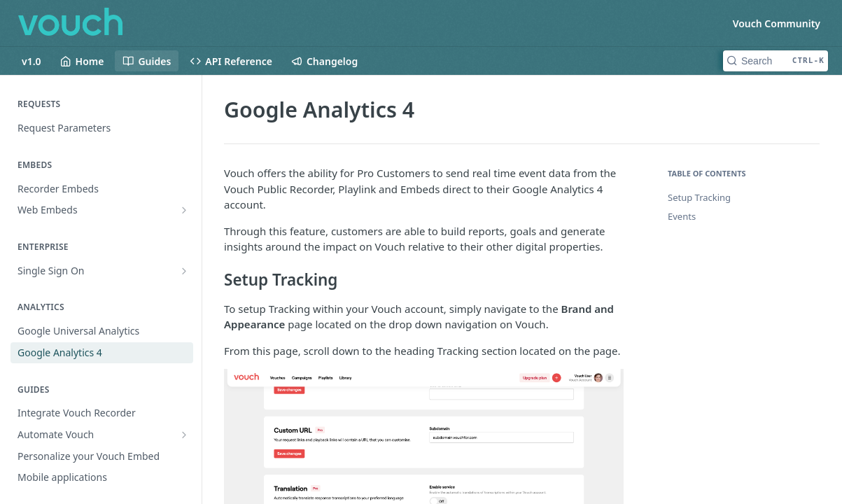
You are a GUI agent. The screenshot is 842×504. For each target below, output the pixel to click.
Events (682, 216)
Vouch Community (777, 23)
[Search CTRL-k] (776, 61)
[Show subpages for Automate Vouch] (184, 435)
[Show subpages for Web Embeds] (184, 210)
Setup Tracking (699, 197)
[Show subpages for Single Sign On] (184, 271)
